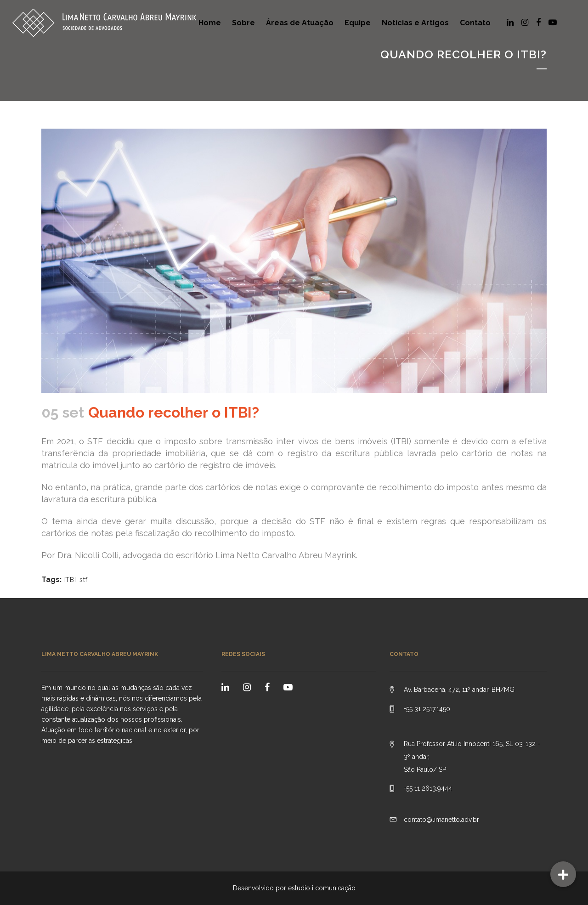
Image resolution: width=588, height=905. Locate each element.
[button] (563, 874)
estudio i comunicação (322, 888)
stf (84, 580)
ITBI (70, 580)
